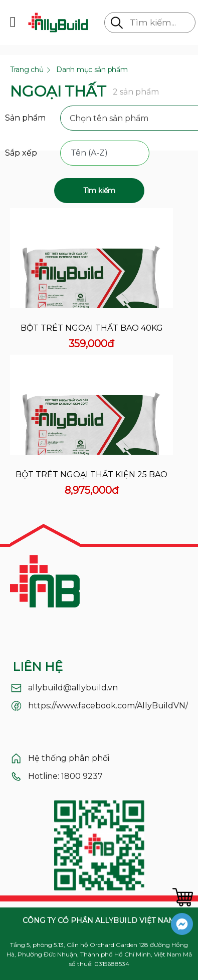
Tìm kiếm (99, 191)
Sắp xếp (21, 153)
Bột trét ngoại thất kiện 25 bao (91, 474)
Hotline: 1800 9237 (65, 776)
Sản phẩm (25, 118)
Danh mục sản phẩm (92, 70)
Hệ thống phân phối (69, 758)
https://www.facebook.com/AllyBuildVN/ (108, 706)
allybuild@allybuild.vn (73, 688)
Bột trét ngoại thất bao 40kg (92, 328)
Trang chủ (27, 70)
